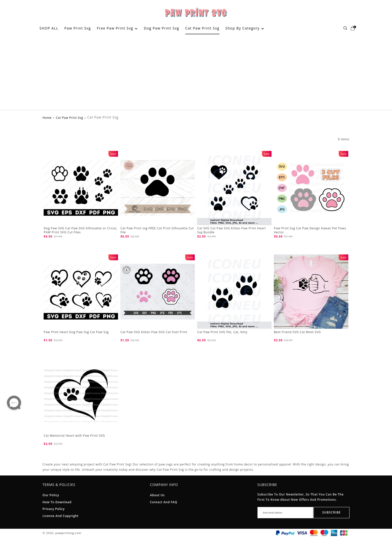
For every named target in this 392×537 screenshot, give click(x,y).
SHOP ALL (49, 28)
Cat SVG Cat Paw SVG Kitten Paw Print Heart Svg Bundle (232, 230)
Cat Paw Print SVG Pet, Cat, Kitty (222, 332)
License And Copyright (60, 516)
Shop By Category (245, 28)
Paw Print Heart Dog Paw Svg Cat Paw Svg (76, 332)
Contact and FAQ (164, 502)
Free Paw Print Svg (117, 28)
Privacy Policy (54, 509)
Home (47, 118)
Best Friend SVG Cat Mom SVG (297, 332)
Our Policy (51, 495)
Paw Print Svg (77, 28)
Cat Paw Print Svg (202, 28)
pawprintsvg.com (68, 533)
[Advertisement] (196, 72)
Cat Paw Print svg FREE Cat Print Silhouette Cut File (157, 230)
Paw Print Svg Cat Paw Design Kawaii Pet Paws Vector (310, 230)
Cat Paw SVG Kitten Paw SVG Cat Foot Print (154, 332)
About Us (157, 495)
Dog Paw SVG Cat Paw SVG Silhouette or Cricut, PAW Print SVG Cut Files (80, 230)
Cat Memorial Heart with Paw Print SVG (74, 436)
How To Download (57, 502)
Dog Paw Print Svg (161, 28)
